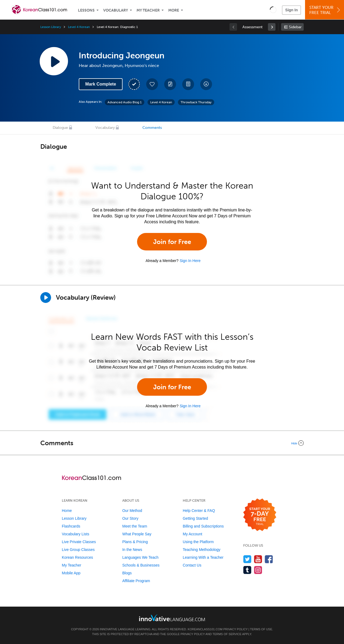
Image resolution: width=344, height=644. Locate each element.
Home (67, 511)
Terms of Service (227, 634)
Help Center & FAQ (199, 511)
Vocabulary (116, 10)
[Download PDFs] (188, 84)
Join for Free (172, 242)
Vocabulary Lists (76, 534)
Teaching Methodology (202, 550)
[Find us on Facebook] (269, 559)
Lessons (86, 10)
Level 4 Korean (79, 27)
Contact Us (192, 565)
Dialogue (60, 128)
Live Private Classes (79, 542)
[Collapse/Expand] (172, 443)
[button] (273, 10)
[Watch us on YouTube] (258, 559)
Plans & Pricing (135, 542)
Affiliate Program (136, 581)
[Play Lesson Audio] (54, 61)
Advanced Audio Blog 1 (125, 102)
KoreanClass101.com (205, 629)
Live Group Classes (78, 550)
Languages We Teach (140, 557)
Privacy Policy (235, 629)
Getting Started (195, 518)
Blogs (127, 573)
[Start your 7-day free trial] (260, 515)
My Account (192, 534)
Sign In (291, 10)
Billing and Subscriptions (203, 526)
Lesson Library (51, 27)
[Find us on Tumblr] (247, 570)
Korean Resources (77, 557)
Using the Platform (198, 542)
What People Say (137, 534)
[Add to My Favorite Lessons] (152, 84)
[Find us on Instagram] (258, 570)
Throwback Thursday (196, 102)
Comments (152, 128)
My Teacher (148, 10)
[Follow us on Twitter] (247, 559)
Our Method (132, 511)
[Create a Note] (170, 84)
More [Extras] (174, 10)
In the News (132, 550)
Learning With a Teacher (203, 557)
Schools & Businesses (141, 565)
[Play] (46, 298)
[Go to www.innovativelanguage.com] (172, 618)
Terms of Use (261, 629)
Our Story (130, 518)
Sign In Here (190, 261)
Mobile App (71, 573)
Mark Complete (101, 84)
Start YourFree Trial (325, 10)
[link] (272, 27)
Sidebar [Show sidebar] (295, 27)
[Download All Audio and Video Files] (206, 84)
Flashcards (71, 526)
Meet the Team (135, 526)
